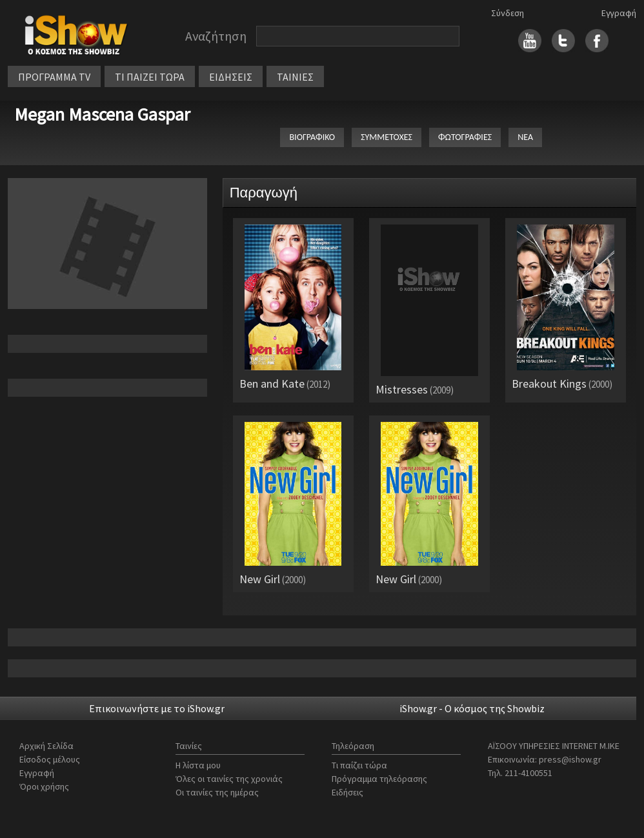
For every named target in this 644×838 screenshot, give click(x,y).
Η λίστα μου (198, 765)
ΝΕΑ (525, 137)
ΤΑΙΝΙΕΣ (295, 77)
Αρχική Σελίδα (46, 746)
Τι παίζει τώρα (359, 765)
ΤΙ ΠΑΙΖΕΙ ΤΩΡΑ (150, 77)
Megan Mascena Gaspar (102, 114)
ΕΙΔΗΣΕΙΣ (231, 77)
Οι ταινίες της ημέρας (217, 792)
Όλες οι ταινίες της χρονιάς (229, 779)
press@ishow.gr (570, 759)
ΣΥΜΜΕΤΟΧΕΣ (387, 137)
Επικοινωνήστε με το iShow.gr (157, 708)
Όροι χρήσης (44, 786)
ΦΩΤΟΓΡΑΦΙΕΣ (465, 137)
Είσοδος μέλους (50, 759)
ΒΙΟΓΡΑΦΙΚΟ (312, 137)
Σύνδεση (508, 13)
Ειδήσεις (347, 792)
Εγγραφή (619, 13)
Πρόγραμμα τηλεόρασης (379, 779)
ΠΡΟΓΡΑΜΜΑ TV (54, 77)
